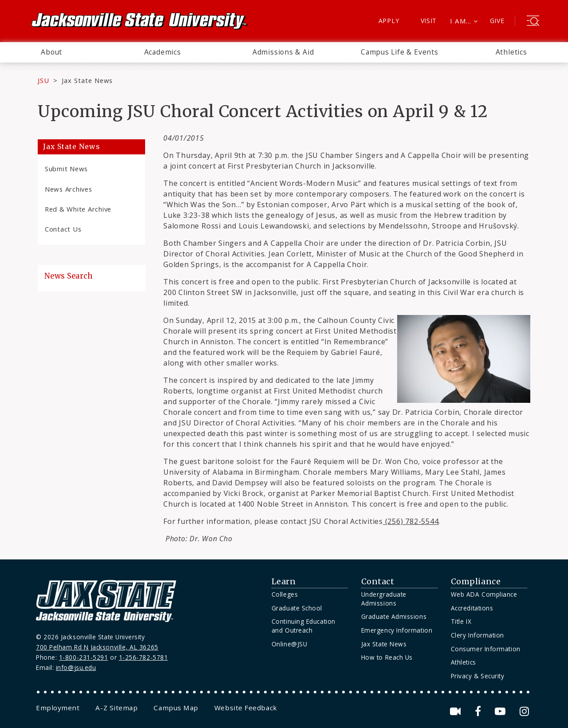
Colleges (285, 594)
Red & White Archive (78, 209)
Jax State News (87, 80)
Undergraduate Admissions (384, 599)
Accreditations (472, 608)
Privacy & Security (478, 676)
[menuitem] (51, 52)
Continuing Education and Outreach (304, 626)
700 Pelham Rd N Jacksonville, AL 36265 (97, 647)
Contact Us (63, 229)
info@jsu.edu (76, 667)
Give (497, 21)
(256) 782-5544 (411, 521)
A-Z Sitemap (116, 708)
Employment (58, 708)
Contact (378, 582)
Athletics (511, 52)
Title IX (461, 621)
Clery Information (477, 635)
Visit (429, 21)
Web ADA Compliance (484, 594)
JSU (43, 80)
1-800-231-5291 (84, 657)
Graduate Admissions (394, 616)
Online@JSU (289, 644)
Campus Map (176, 708)
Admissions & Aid (283, 52)
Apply (389, 21)
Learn (284, 582)
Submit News (66, 169)
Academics (163, 52)
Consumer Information (486, 649)
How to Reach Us (387, 657)
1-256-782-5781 (144, 657)
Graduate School (297, 608)
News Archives (69, 189)
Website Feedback (246, 708)
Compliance (476, 582)
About (51, 52)
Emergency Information (397, 630)
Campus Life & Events (400, 52)
